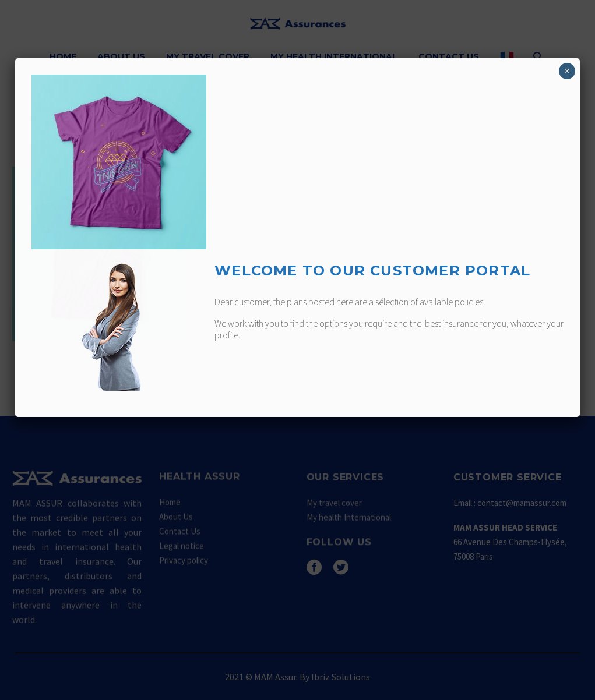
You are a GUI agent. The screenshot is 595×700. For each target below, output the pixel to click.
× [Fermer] (567, 71)
